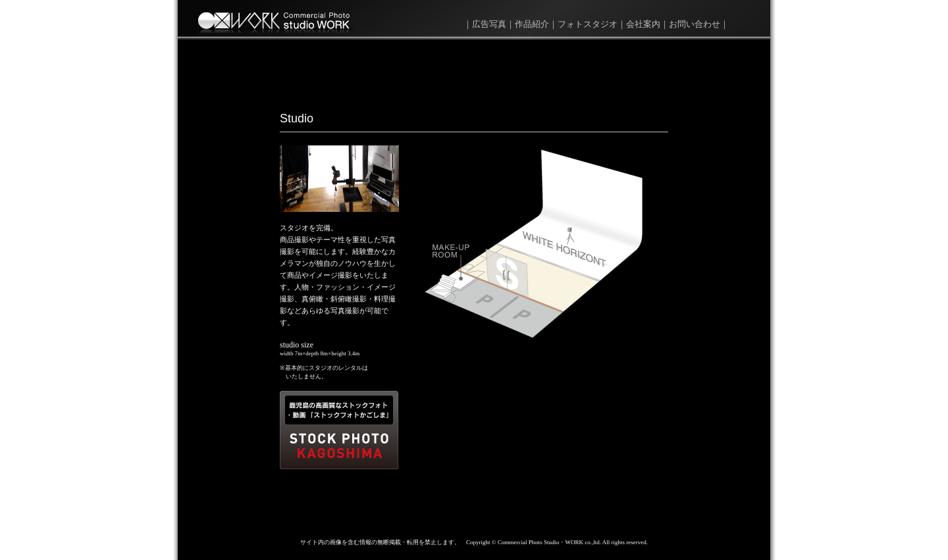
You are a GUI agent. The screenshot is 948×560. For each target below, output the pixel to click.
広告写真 (489, 24)
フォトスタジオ (588, 24)
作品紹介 (532, 24)
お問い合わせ (695, 24)
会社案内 (643, 24)
